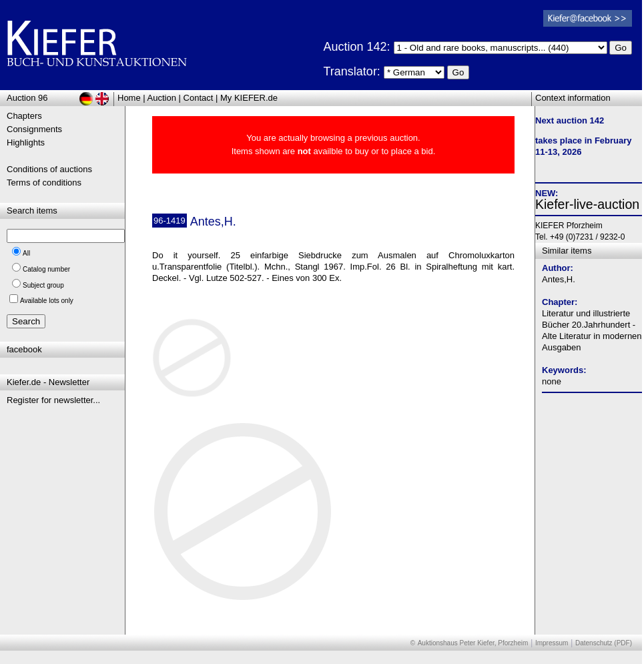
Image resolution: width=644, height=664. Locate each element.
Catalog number (46, 269)
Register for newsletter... (53, 400)
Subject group (43, 285)
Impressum (552, 643)
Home (129, 98)
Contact (199, 98)
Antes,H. (559, 279)
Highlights (26, 142)
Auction (162, 98)
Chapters (24, 116)
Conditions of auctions (49, 169)
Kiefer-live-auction (587, 204)
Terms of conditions (44, 183)
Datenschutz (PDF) (604, 643)
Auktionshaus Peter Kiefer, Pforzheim (473, 643)
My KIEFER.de (249, 98)
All (26, 253)
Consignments (34, 129)
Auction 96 (27, 98)
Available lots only (47, 301)
